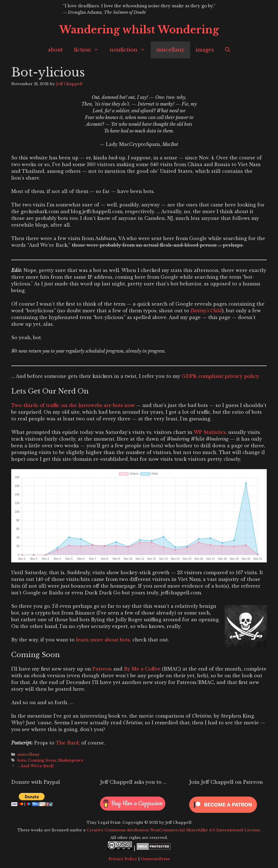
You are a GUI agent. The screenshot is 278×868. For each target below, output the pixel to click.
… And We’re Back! (36, 766)
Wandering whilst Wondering (139, 30)
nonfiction (130, 50)
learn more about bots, (104, 640)
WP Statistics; (210, 432)
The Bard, (69, 743)
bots (22, 760)
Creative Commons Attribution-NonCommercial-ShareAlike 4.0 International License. (174, 830)
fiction (89, 50)
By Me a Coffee (142, 669)
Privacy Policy (123, 859)
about (55, 50)
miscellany (170, 50)
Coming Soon (42, 760)
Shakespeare (70, 760)
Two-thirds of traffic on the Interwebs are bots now (73, 405)
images (205, 50)
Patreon (102, 669)
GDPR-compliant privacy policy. (221, 376)
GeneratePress (155, 859)
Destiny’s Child (206, 311)
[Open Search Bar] (228, 50)
